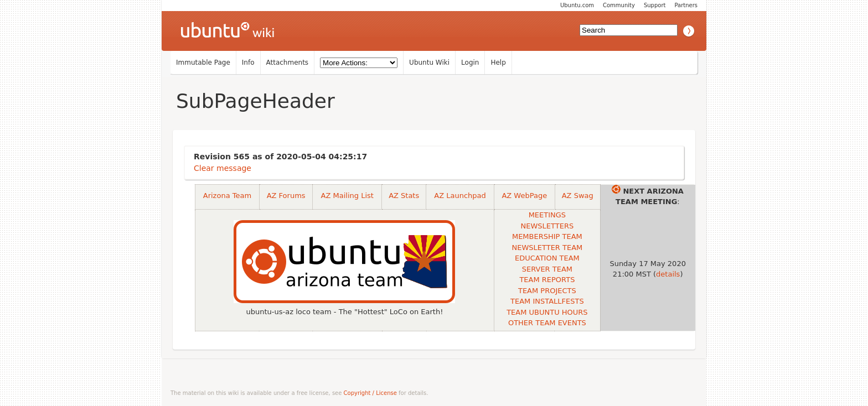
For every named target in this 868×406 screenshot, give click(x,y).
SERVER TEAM (547, 269)
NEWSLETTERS (547, 226)
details (668, 274)
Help (498, 63)
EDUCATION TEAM (547, 258)
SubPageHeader (255, 101)
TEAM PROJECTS (547, 291)
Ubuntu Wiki (429, 63)
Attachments (288, 63)
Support (655, 5)
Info (248, 63)
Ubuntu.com (577, 5)
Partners (686, 5)
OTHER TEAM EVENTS (547, 323)
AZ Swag (578, 196)
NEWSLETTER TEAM (547, 248)
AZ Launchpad (460, 196)
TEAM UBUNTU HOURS (547, 312)
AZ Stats (404, 196)
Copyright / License (370, 393)
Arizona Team (227, 196)
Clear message (223, 168)
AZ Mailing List (347, 196)
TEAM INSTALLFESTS (547, 301)
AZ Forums (286, 196)
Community (619, 5)
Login (470, 63)
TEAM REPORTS (547, 280)
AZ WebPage (524, 196)
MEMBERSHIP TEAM (547, 236)
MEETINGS (547, 215)
